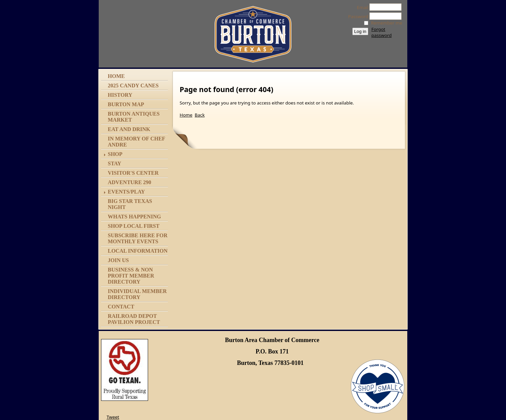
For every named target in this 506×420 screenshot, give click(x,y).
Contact (121, 307)
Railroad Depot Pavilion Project (134, 319)
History (120, 95)
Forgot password (381, 32)
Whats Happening (134, 217)
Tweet (113, 417)
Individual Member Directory (137, 294)
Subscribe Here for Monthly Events (138, 238)
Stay (114, 163)
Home (116, 76)
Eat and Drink (129, 129)
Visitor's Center (133, 173)
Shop (115, 154)
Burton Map (126, 104)
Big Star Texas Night (130, 204)
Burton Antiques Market (134, 117)
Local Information (138, 251)
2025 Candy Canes (133, 86)
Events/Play (126, 192)
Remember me (387, 23)
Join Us (118, 260)
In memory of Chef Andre (136, 142)
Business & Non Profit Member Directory (131, 276)
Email (361, 7)
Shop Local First (134, 226)
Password (356, 16)
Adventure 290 (129, 182)
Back (200, 115)
